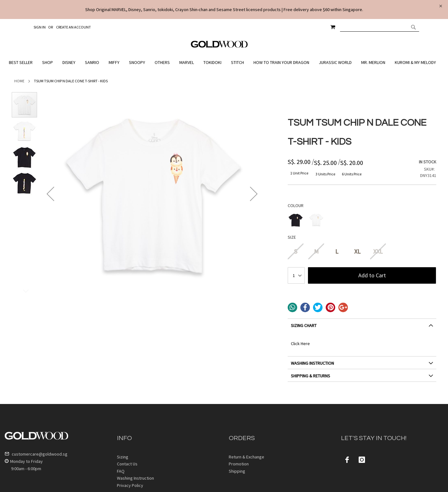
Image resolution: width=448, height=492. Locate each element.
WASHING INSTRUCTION (312, 363)
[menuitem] (22, 63)
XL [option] (357, 251)
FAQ (121, 471)
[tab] (362, 328)
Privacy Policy (130, 485)
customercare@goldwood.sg (36, 454)
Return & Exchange (246, 457)
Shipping (237, 471)
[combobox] (380, 27)
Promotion (239, 464)
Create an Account (74, 27)
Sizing (123, 457)
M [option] (316, 251)
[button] (50, 194)
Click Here (300, 344)
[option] (296, 220)
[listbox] (362, 221)
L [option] (337, 251)
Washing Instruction (135, 478)
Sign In (40, 27)
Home (19, 81)
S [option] (296, 251)
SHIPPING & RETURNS (310, 376)
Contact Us (127, 464)
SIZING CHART (304, 325)
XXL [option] (378, 251)
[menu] (224, 63)
